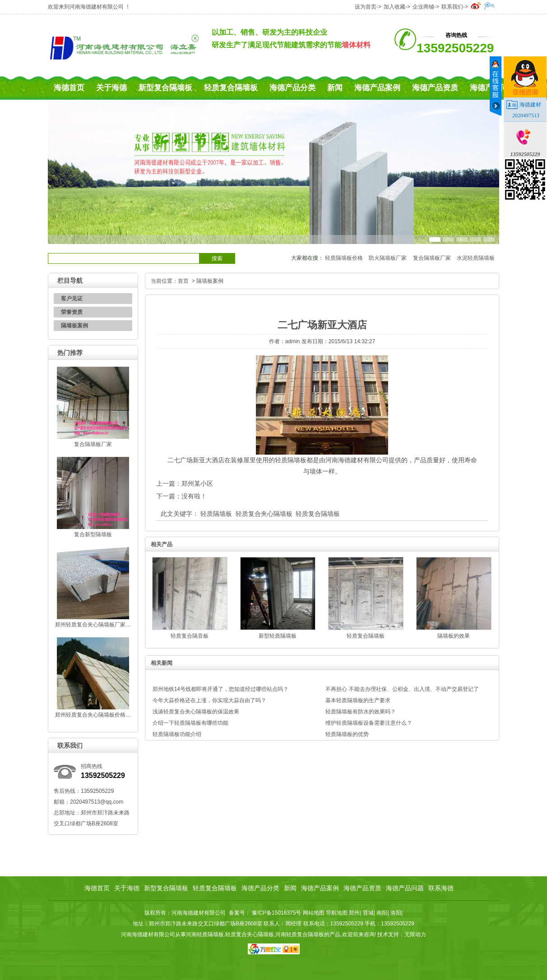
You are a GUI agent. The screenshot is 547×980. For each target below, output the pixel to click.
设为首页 (366, 7)
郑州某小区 (197, 483)
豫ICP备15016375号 (277, 913)
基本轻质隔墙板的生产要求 (358, 700)
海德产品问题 (405, 888)
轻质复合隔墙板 (231, 88)
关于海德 (111, 88)
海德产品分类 (292, 88)
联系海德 (441, 888)
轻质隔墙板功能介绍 (177, 734)
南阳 (382, 913)
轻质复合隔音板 (190, 636)
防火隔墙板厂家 (388, 258)
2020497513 (526, 115)
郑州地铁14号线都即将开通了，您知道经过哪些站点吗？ (220, 689)
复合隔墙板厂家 (432, 258)
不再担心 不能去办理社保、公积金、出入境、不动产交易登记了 (402, 689)
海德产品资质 (435, 88)
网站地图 (314, 913)
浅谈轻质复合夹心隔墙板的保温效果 (196, 712)
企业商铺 (423, 7)
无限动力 (415, 934)
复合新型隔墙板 (93, 534)
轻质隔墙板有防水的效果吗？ (361, 712)
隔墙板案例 (74, 326)
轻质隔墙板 (216, 514)
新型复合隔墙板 (165, 88)
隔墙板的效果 (454, 636)
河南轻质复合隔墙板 (300, 934)
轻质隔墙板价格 (344, 258)
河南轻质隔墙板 (205, 934)
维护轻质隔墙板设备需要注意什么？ (369, 723)
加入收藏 (394, 7)
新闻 (335, 88)
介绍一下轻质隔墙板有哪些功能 (190, 723)
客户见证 (72, 299)
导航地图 (337, 913)
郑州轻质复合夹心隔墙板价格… (93, 715)
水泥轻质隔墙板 (476, 258)
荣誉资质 (72, 312)
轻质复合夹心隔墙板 (264, 514)
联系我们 (452, 7)
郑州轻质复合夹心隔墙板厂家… (93, 625)
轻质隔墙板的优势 (347, 734)
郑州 (354, 913)
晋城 (368, 913)
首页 (183, 281)
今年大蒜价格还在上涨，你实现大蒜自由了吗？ (209, 700)
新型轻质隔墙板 (278, 636)
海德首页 (69, 88)
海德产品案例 (377, 88)
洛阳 (396, 913)
